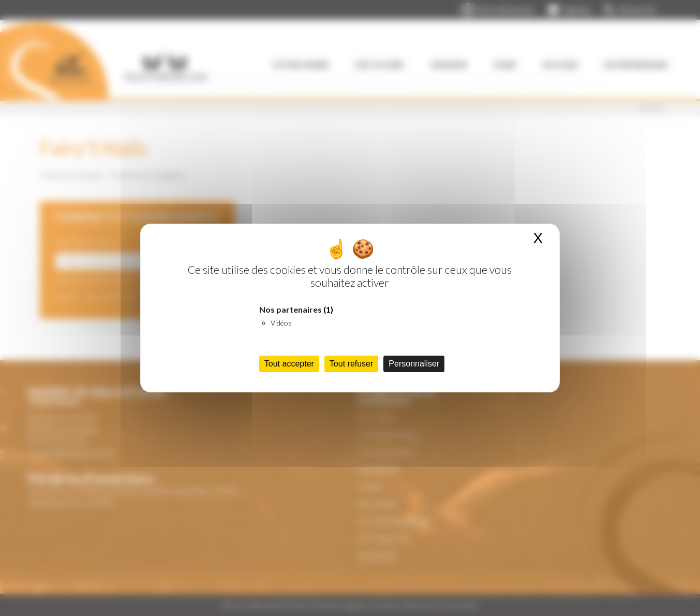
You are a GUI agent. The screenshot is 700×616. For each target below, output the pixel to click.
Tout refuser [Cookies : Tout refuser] (351, 364)
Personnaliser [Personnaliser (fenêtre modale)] (414, 364)
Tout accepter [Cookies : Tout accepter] (289, 364)
